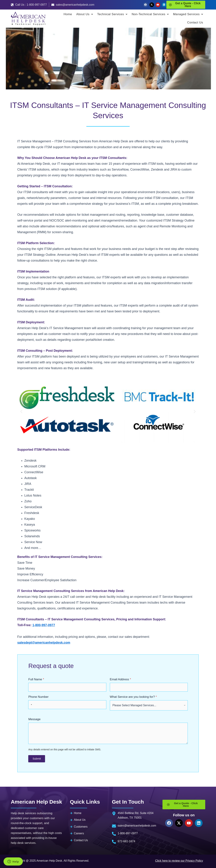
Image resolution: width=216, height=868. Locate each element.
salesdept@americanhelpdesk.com (44, 643)
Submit (37, 759)
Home (68, 14)
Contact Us (195, 22)
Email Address (120, 679)
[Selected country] (31, 705)
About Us (85, 14)
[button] (21, 411)
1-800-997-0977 (44, 625)
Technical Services (112, 14)
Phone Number (38, 697)
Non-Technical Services (150, 14)
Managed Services (188, 14)
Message (34, 719)
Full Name (36, 679)
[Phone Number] (67, 705)
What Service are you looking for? (133, 697)
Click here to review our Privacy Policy (179, 861)
